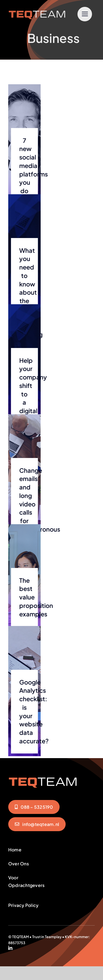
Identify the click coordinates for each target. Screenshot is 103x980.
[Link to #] (85, 14)
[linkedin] (10, 948)
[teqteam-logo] (37, 10)
